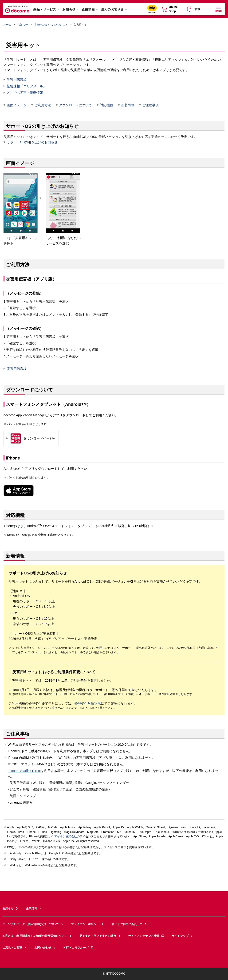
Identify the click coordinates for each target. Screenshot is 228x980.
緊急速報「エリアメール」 (27, 86)
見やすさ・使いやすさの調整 (98, 936)
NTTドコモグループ (79, 948)
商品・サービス (45, 9)
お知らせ (69, 9)
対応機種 (106, 105)
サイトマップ (180, 936)
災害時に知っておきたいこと (51, 25)
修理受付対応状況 (88, 703)
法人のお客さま (112, 9)
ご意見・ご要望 (12, 948)
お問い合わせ (43, 948)
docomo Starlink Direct (24, 771)
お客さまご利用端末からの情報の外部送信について (35, 936)
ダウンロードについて (75, 105)
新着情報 (128, 105)
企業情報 (88, 9)
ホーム (7, 25)
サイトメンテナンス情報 (146, 936)
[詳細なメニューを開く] (218, 9)
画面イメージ (17, 105)
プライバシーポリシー (85, 924)
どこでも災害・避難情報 (25, 93)
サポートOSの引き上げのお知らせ (32, 142)
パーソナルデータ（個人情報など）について (31, 924)
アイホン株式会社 (64, 837)
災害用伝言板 (17, 80)
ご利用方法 (43, 105)
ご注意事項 (150, 105)
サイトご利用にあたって (127, 924)
